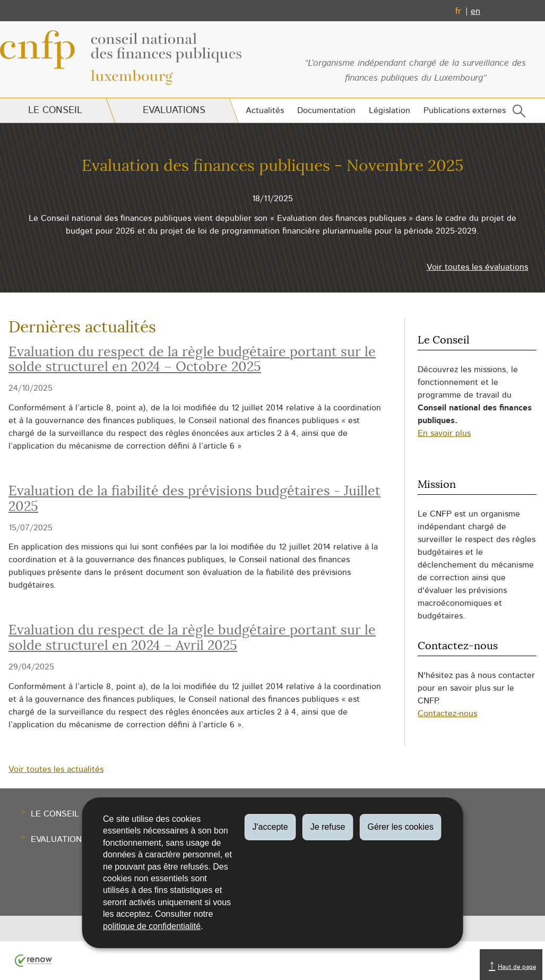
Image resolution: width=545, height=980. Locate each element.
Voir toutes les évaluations (477, 267)
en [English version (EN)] (475, 11)
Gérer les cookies (400, 827)
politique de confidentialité (152, 926)
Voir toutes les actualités (56, 769)
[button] (517, 113)
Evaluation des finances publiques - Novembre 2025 (272, 166)
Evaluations (174, 110)
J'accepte (270, 827)
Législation (390, 110)
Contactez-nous (447, 713)
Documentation (326, 110)
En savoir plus (444, 433)
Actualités (265, 110)
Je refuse (328, 827)
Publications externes (465, 110)
